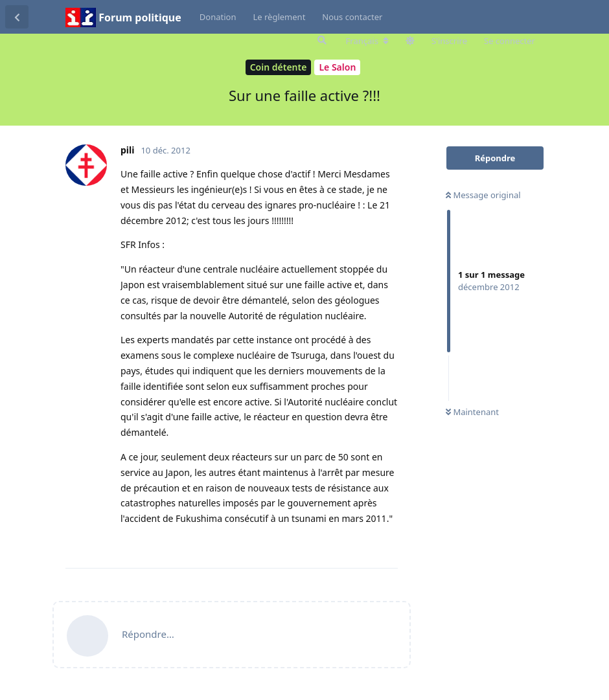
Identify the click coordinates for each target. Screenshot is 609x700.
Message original (483, 195)
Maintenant (472, 412)
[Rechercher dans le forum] (321, 40)
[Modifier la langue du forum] (367, 41)
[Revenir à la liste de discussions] (17, 17)
